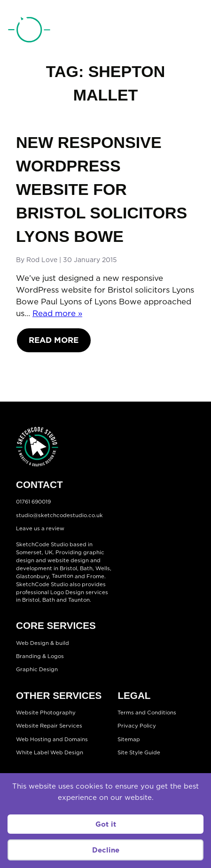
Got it (106, 824)
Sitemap (129, 739)
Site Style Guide (139, 752)
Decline (106, 850)
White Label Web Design (50, 752)
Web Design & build (43, 643)
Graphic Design (37, 670)
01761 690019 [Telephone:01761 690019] (156, 31)
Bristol (31, 600)
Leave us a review (40, 529)
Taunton (63, 576)
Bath (86, 568)
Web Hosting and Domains (52, 739)
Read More (54, 340)
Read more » (57, 313)
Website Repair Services (49, 726)
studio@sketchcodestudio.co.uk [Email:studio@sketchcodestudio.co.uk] (59, 515)
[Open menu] (194, 31)
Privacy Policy (137, 726)
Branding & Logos (40, 656)
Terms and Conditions (147, 713)
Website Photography (46, 713)
